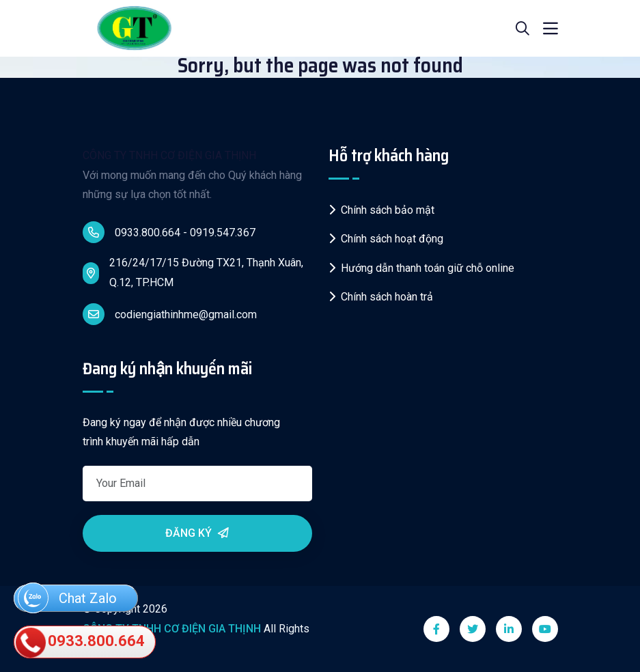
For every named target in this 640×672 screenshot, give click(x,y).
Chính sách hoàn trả (381, 297)
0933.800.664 (81, 643)
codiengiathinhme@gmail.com (170, 314)
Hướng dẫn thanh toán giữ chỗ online (421, 268)
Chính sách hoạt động (386, 239)
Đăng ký (197, 533)
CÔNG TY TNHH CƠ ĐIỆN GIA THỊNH (169, 155)
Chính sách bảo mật (381, 210)
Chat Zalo (67, 599)
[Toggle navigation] (551, 29)
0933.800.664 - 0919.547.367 (169, 232)
